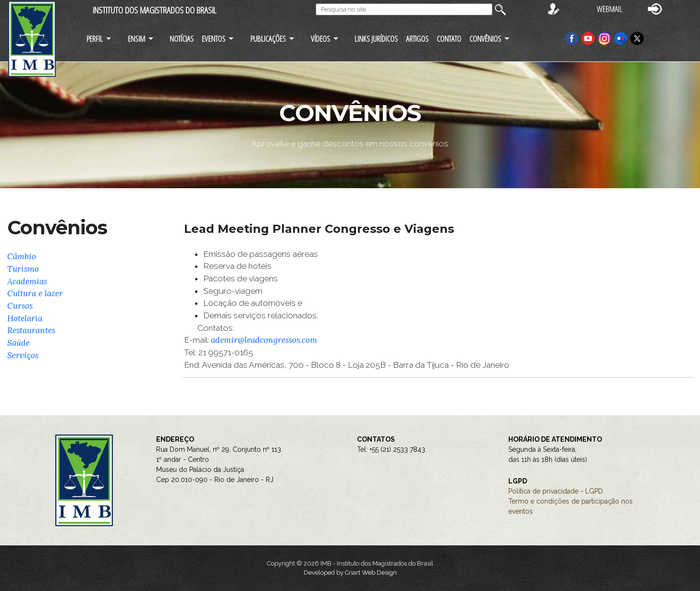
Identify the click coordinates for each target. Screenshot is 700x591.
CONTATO (449, 39)
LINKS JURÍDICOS (376, 39)
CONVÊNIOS (485, 39)
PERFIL (95, 39)
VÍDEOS (320, 39)
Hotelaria (25, 318)
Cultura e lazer (35, 293)
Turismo (23, 269)
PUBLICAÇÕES (268, 39)
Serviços (23, 355)
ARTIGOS (417, 39)
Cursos (20, 306)
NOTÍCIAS (182, 39)
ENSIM (136, 39)
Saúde (18, 343)
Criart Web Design (371, 573)
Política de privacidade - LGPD (556, 491)
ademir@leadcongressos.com (264, 340)
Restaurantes (31, 330)
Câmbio (22, 256)
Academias (27, 281)
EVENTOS (214, 39)
